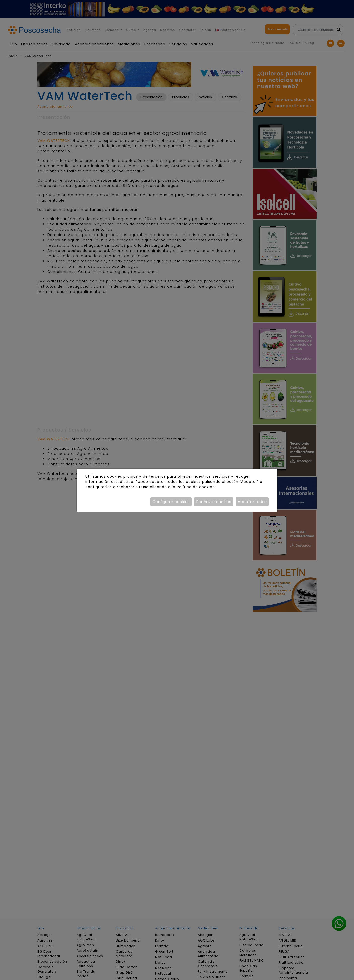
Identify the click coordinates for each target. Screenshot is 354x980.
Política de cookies (196, 487)
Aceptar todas (252, 502)
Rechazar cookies (214, 502)
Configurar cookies (171, 502)
